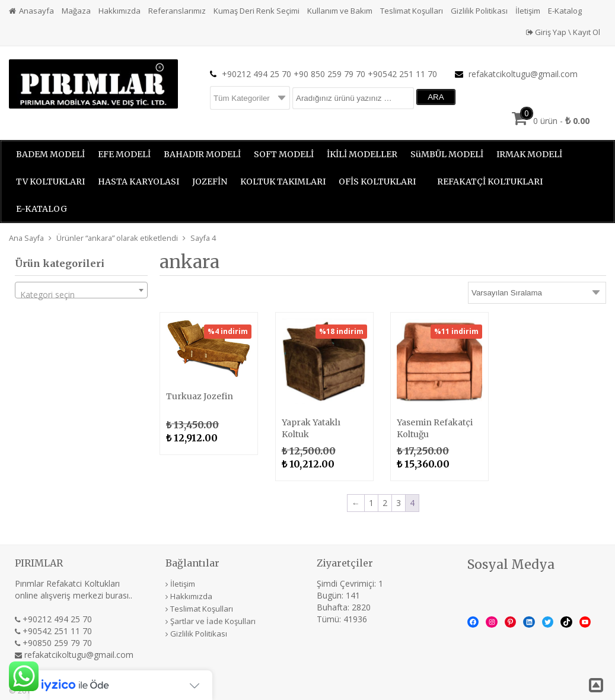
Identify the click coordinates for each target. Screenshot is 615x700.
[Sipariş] (537, 293)
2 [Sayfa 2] (385, 503)
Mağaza (76, 11)
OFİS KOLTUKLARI (377, 182)
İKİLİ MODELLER (362, 154)
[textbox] (81, 295)
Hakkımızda (120, 11)
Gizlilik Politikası (479, 11)
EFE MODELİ (124, 154)
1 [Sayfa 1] (371, 503)
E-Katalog (565, 11)
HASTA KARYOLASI (138, 182)
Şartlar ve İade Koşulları (213, 621)
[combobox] (81, 290)
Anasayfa (36, 11)
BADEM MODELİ (50, 154)
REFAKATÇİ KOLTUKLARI (490, 182)
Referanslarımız (177, 11)
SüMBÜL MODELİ (447, 154)
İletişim (528, 11)
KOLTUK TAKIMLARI (283, 182)
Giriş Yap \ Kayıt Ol (563, 32)
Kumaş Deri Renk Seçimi (256, 11)
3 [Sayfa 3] (399, 503)
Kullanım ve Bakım (340, 11)
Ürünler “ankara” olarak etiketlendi (117, 238)
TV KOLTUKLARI (50, 182)
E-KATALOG (42, 209)
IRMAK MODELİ (529, 154)
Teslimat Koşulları (412, 11)
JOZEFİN (210, 182)
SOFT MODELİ (284, 154)
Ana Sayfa (26, 238)
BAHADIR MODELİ (202, 154)
